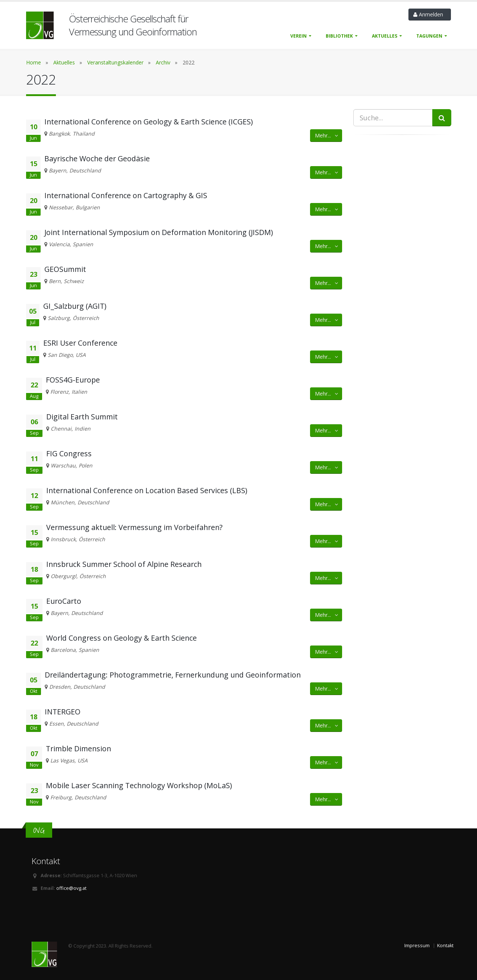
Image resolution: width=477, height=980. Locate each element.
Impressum (417, 946)
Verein (298, 36)
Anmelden (430, 14)
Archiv (163, 62)
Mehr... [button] (327, 135)
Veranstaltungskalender (115, 62)
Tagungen (429, 36)
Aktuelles (385, 36)
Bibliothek (339, 36)
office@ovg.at (71, 888)
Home (34, 62)
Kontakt (445, 946)
